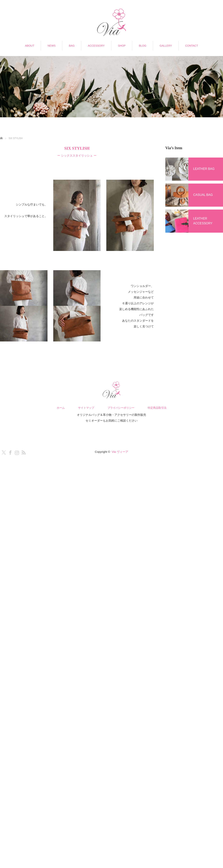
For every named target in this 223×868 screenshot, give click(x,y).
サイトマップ (86, 408)
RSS (23, 452)
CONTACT (192, 46)
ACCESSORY (96, 46)
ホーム (61, 408)
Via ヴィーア (120, 452)
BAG (72, 46)
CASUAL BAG (203, 195)
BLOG (143, 46)
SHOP (122, 46)
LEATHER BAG (204, 169)
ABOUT (30, 46)
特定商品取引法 (157, 408)
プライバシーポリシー (121, 408)
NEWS (52, 46)
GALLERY (166, 46)
